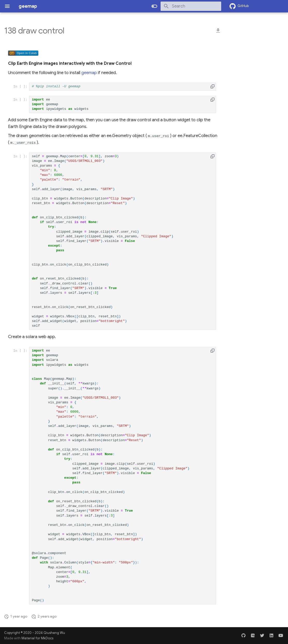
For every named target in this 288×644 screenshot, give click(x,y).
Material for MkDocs (37, 638)
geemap (89, 73)
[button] (213, 86)
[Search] (191, 6)
